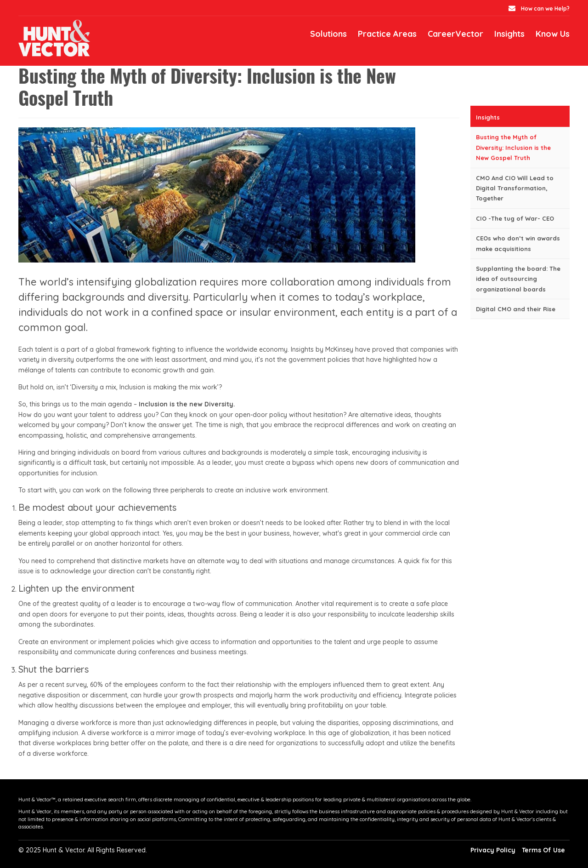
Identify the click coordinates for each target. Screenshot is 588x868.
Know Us (553, 34)
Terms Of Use (543, 850)
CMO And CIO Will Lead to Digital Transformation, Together (515, 188)
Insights (509, 34)
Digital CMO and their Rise (516, 309)
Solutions (328, 34)
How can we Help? (545, 9)
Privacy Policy (493, 850)
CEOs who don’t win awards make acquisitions (518, 243)
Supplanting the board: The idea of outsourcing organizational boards (518, 279)
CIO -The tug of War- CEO (515, 218)
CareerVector (455, 34)
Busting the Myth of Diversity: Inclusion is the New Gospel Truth (513, 147)
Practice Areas (387, 34)
